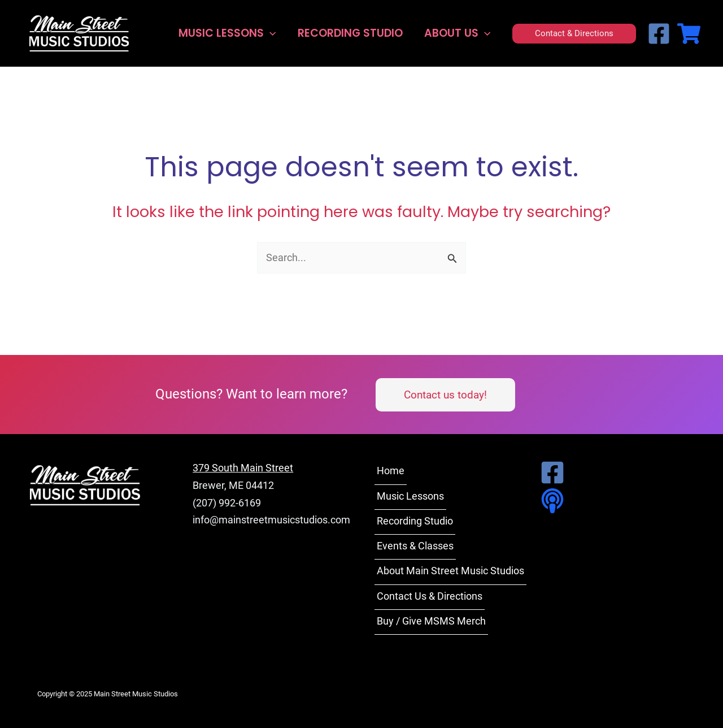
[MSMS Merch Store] (689, 34)
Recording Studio (350, 33)
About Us (457, 33)
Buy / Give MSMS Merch (431, 621)
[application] (270, 33)
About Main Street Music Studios (450, 571)
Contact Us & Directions (430, 596)
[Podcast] (549, 501)
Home (391, 471)
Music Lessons (227, 33)
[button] (574, 34)
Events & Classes (415, 546)
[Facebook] (659, 34)
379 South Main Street (243, 468)
